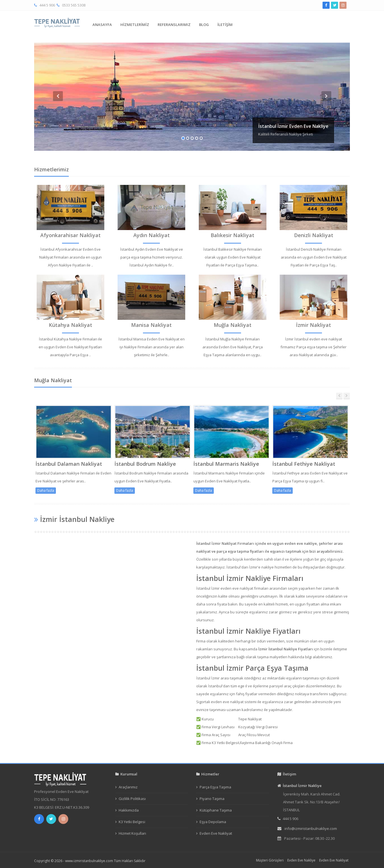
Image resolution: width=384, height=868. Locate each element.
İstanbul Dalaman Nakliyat (69, 464)
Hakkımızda (129, 810)
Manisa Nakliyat (151, 325)
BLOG (204, 25)
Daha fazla (46, 490)
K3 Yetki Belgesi (132, 822)
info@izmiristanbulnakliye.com (311, 828)
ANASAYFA (102, 25)
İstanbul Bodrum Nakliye (145, 464)
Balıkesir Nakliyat (232, 235)
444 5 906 (47, 5)
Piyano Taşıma (212, 799)
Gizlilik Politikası (132, 799)
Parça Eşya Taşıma (215, 787)
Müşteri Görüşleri (270, 860)
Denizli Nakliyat (314, 235)
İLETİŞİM (225, 25)
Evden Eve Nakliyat (216, 833)
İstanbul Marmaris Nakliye (226, 464)
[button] (58, 121)
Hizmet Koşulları (132, 833)
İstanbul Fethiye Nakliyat (304, 464)
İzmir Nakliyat (314, 325)
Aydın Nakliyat (152, 235)
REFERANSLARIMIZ (174, 25)
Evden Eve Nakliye (301, 860)
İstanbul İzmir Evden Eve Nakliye (293, 126)
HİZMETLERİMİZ (135, 25)
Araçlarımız (128, 787)
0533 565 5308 (74, 5)
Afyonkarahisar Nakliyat (70, 235)
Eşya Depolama (213, 822)
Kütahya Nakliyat (70, 325)
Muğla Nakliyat (233, 325)
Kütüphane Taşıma (216, 810)
